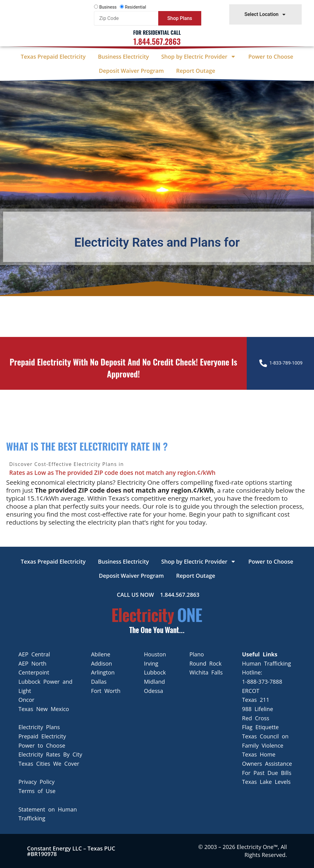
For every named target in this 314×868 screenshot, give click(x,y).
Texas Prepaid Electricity (53, 57)
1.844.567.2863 (157, 41)
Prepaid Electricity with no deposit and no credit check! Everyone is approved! (123, 367)
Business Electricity (124, 57)
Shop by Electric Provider (199, 57)
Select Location (265, 14)
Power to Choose (271, 57)
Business (108, 7)
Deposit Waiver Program (131, 71)
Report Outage (196, 71)
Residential (136, 7)
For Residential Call (157, 32)
